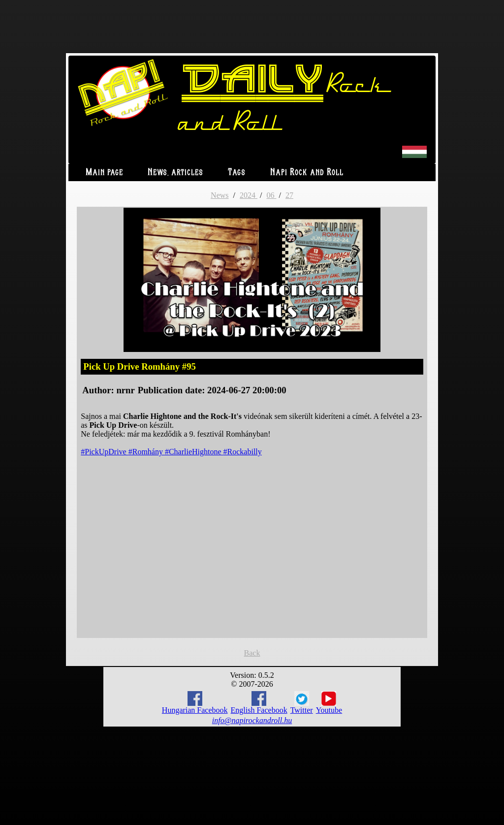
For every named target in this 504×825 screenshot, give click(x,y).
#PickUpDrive (104, 452)
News (220, 195)
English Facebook (259, 703)
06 (271, 195)
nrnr (125, 390)
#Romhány (147, 452)
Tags (237, 173)
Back (252, 653)
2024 (249, 195)
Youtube (329, 703)
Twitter (302, 703)
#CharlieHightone (194, 452)
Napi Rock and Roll (307, 173)
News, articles (175, 173)
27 (289, 195)
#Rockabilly (243, 452)
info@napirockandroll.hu (252, 720)
